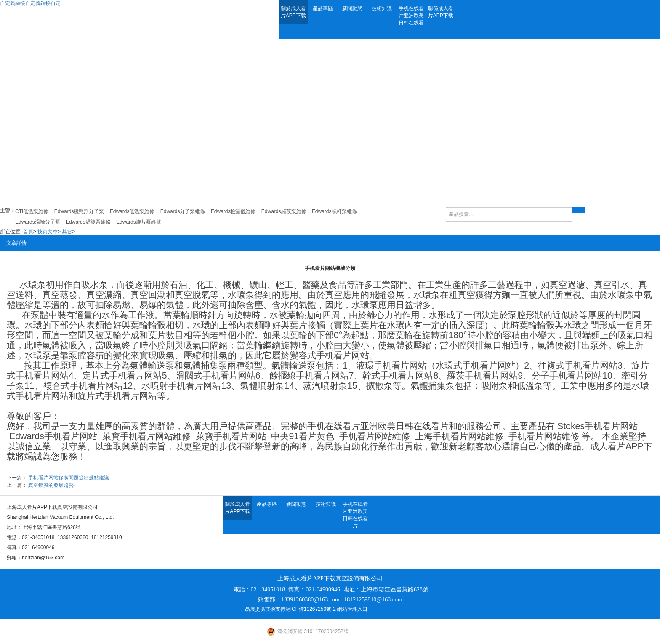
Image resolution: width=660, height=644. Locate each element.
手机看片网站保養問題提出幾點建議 (69, 478)
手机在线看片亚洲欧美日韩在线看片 (411, 19)
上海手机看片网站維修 (459, 436)
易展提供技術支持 (265, 609)
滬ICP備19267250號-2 (311, 609)
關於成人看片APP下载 (293, 12)
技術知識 (382, 8)
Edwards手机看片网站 (53, 436)
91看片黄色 (311, 436)
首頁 (28, 232)
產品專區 (323, 8)
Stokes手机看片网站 (597, 426)
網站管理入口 (352, 609)
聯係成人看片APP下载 (441, 12)
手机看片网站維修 (375, 436)
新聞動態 (352, 8)
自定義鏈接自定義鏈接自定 (30, 3)
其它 (67, 232)
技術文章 (48, 232)
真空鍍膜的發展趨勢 (51, 485)
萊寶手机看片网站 (138, 436)
